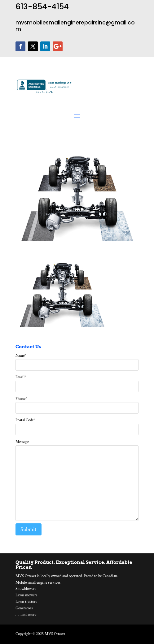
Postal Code (25, 420)
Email (21, 377)
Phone (21, 399)
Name (21, 356)
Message (22, 442)
